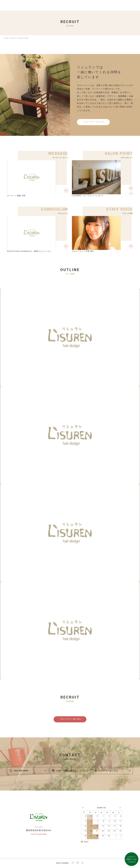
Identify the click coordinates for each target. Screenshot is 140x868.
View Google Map (38, 834)
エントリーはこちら (109, 771)
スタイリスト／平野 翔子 (84, 251)
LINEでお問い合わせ (67, 771)
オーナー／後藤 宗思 (17, 196)
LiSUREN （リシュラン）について (89, 196)
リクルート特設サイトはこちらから (132, 859)
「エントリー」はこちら (93, 122)
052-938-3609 (22, 771)
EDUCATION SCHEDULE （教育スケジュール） (31, 251)
